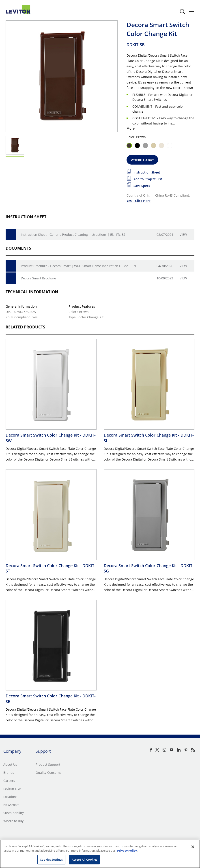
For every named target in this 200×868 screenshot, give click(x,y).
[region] (100, 854)
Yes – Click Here (139, 201)
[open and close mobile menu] (192, 11)
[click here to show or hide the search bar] (183, 12)
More (131, 128)
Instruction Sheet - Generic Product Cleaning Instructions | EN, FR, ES (73, 235)
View (183, 235)
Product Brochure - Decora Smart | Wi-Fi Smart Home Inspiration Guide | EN (78, 266)
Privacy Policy (127, 851)
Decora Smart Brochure (38, 278)
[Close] (193, 847)
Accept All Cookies (84, 859)
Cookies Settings (51, 859)
